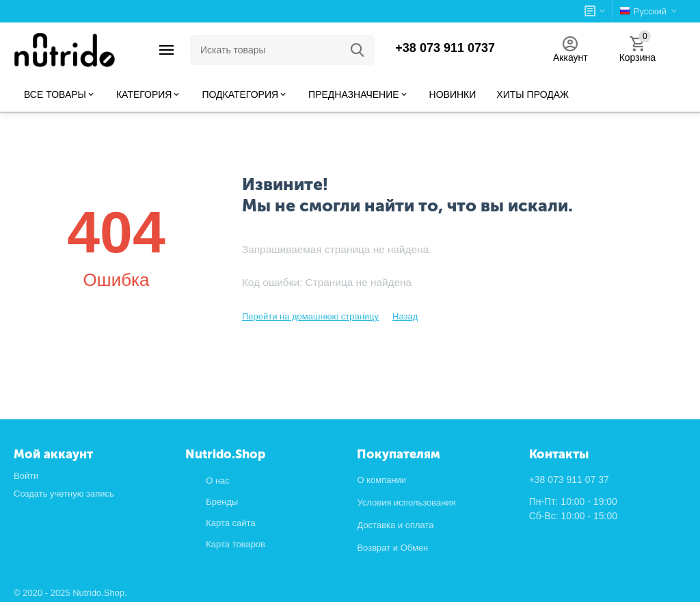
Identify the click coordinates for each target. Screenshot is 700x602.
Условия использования (406, 502)
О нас (218, 481)
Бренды (222, 502)
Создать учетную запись (64, 494)
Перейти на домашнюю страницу (310, 316)
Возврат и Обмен (392, 548)
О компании (381, 480)
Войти (26, 476)
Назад (405, 316)
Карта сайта (230, 523)
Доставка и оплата (395, 525)
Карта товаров (235, 544)
